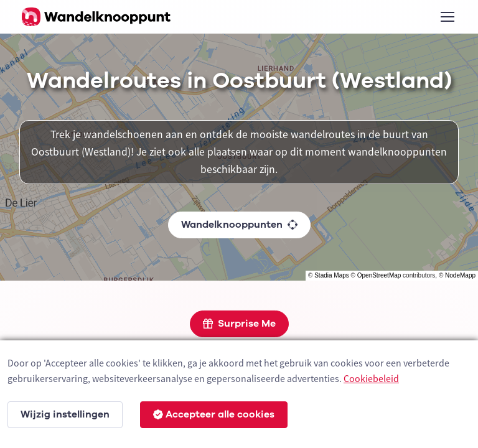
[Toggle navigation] (447, 17)
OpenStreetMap (379, 275)
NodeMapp (460, 275)
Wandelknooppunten (239, 225)
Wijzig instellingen (65, 414)
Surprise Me (239, 324)
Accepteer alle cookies (214, 414)
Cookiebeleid (371, 378)
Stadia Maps (332, 275)
